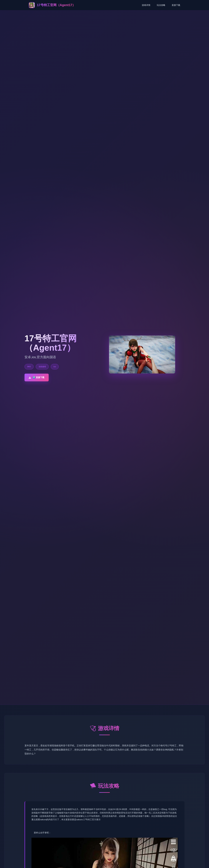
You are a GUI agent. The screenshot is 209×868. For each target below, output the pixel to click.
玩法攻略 (161, 5)
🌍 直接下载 (37, 377)
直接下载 (176, 5)
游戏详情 (146, 5)
